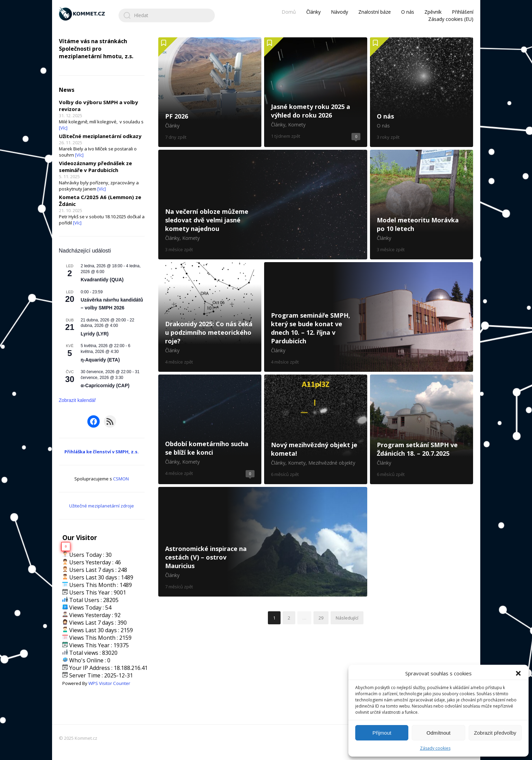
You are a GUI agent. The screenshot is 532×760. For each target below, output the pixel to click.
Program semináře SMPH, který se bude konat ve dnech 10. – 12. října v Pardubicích (369, 317)
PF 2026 (210, 92)
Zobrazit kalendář (77, 400)
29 (321, 618)
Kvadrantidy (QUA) (102, 280)
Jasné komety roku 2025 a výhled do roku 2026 (316, 92)
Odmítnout (438, 733)
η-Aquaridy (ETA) (100, 360)
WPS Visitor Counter (109, 683)
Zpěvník (433, 12)
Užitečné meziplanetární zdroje (102, 506)
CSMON (121, 479)
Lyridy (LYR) (95, 334)
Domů (289, 12)
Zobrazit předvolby (495, 733)
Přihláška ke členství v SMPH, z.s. (102, 452)
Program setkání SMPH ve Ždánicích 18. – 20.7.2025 (422, 429)
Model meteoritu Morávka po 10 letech (422, 205)
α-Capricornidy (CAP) (105, 385)
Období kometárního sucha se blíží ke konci (210, 429)
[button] (518, 673)
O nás (408, 12)
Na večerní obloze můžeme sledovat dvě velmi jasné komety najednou (263, 205)
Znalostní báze (375, 12)
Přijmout (382, 733)
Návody (339, 12)
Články (313, 12)
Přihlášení (463, 12)
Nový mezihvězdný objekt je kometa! (316, 429)
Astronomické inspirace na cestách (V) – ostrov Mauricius (263, 542)
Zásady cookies (435, 748)
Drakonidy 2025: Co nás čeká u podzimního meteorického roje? (210, 317)
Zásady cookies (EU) (451, 19)
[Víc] (63, 128)
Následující (347, 618)
